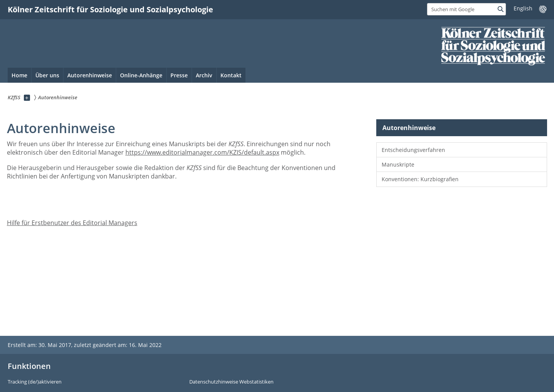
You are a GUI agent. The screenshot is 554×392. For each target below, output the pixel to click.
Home (19, 75)
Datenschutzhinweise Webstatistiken (231, 382)
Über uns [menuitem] (47, 75)
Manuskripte (398, 164)
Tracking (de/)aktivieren (35, 382)
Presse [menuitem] (179, 75)
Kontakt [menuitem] (231, 75)
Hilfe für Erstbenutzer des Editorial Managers (72, 223)
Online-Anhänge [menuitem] (141, 75)
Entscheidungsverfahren (413, 150)
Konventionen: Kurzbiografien (420, 179)
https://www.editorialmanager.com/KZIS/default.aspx (202, 152)
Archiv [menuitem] (204, 75)
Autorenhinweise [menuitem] (90, 75)
